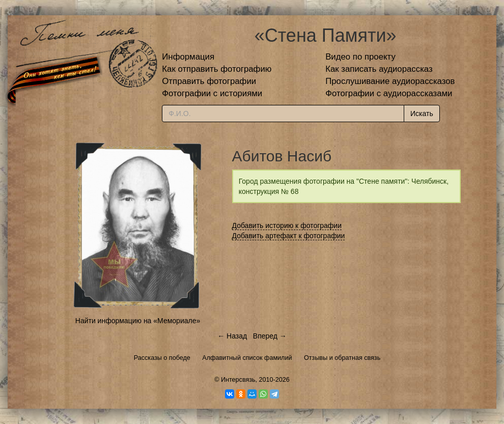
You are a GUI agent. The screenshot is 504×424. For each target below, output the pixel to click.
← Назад (232, 336)
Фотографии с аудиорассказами (389, 93)
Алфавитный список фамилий (247, 358)
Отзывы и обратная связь (342, 358)
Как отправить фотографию (217, 69)
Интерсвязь (238, 380)
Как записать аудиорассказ (379, 69)
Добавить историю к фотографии (287, 225)
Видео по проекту (360, 57)
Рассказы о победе (162, 358)
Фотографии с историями (212, 93)
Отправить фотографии (209, 81)
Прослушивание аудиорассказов (390, 81)
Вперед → (270, 336)
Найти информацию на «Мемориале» (138, 321)
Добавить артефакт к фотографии (289, 236)
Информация (188, 57)
